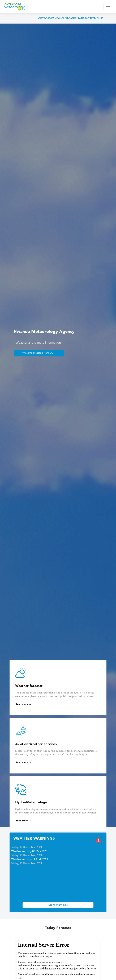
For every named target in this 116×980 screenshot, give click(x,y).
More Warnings (58, 905)
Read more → (23, 704)
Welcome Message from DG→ (39, 353)
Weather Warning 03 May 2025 (29, 852)
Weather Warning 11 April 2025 (30, 860)
